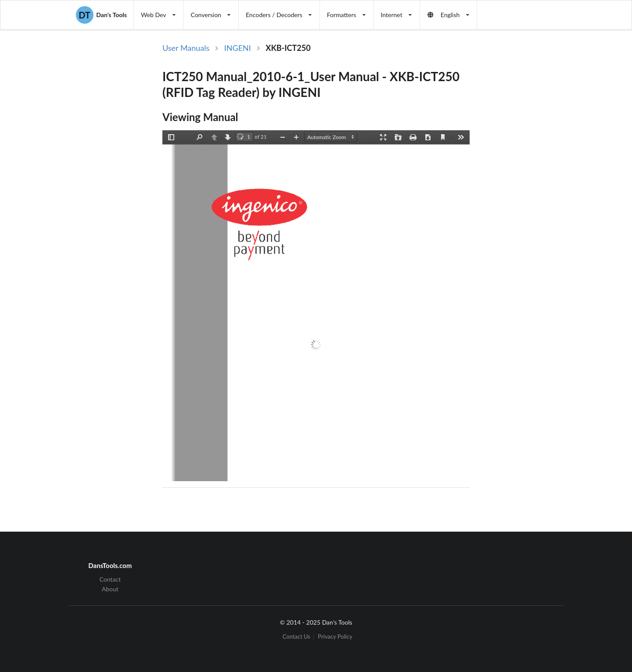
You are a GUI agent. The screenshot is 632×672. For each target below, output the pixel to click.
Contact (110, 579)
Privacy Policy (335, 637)
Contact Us (296, 637)
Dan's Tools (101, 15)
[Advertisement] (543, 186)
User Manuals (186, 48)
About (110, 589)
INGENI (238, 48)
